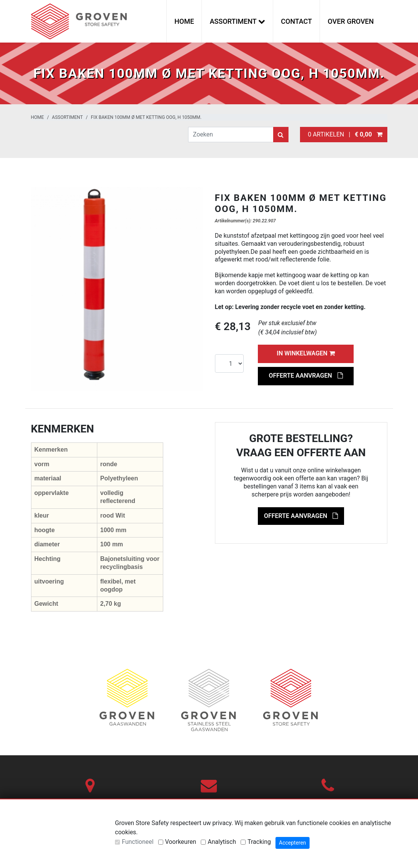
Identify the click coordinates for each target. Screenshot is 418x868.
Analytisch (222, 842)
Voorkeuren (181, 842)
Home (184, 21)
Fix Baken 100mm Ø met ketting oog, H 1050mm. (146, 117)
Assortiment (68, 117)
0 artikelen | (344, 134)
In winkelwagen (306, 353)
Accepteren (293, 843)
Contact (296, 21)
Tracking (259, 842)
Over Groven (351, 21)
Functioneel (138, 842)
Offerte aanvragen (306, 376)
